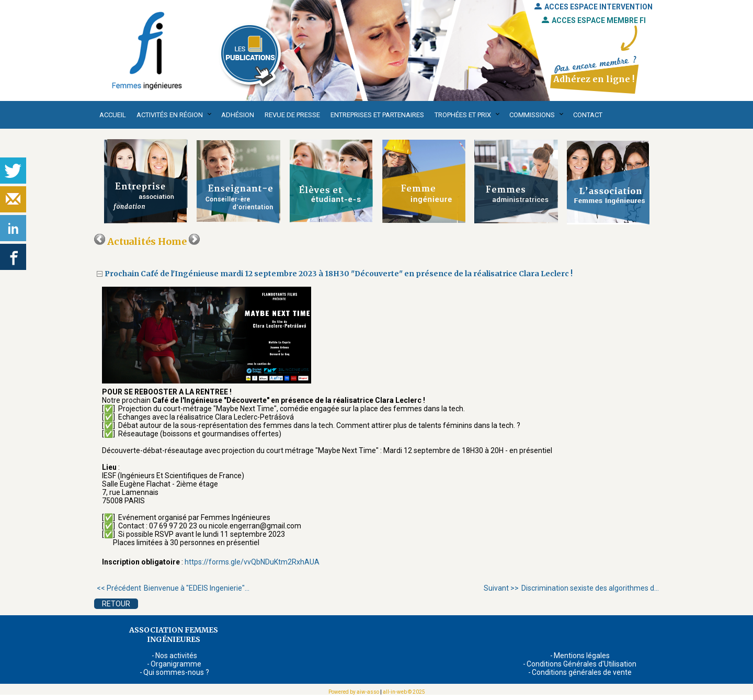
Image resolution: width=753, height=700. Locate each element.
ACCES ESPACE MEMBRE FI (594, 20)
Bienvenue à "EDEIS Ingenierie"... (173, 588)
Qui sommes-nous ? (176, 672)
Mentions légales (582, 656)
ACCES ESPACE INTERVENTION (594, 7)
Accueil (113, 115)
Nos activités (176, 656)
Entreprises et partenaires (377, 115)
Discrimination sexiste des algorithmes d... (571, 588)
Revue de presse (292, 115)
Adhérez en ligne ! (594, 79)
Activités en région (170, 115)
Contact (588, 115)
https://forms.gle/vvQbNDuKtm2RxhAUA (252, 562)
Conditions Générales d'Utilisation (581, 664)
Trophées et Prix (463, 115)
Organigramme (176, 664)
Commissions (532, 115)
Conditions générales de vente (582, 672)
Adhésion (238, 115)
